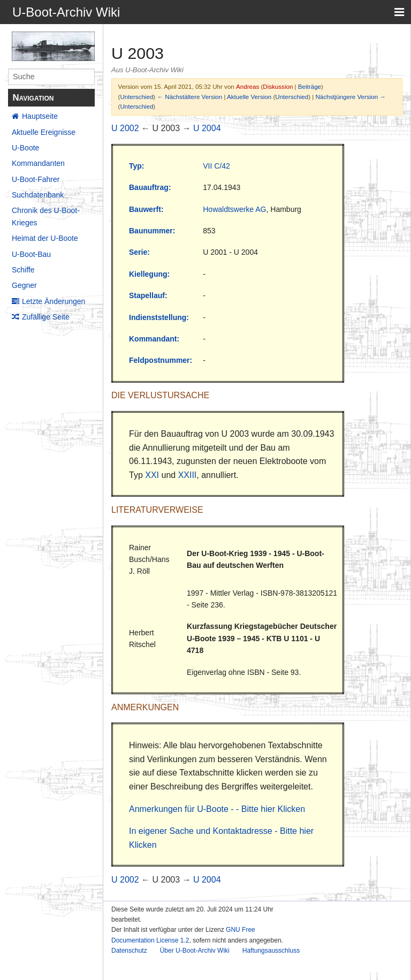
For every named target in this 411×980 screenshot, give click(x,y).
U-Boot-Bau (31, 254)
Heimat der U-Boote (45, 238)
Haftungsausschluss (271, 951)
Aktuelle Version (249, 97)
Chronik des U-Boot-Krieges (46, 216)
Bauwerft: (146, 209)
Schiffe (23, 270)
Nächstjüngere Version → (351, 97)
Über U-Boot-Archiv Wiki (195, 951)
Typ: (137, 166)
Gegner (24, 285)
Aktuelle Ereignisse (44, 132)
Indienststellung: (159, 317)
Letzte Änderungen (54, 301)
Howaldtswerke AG (234, 209)
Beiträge (310, 86)
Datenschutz (129, 951)
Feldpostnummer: (161, 360)
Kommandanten (38, 163)
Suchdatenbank (38, 195)
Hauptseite (40, 116)
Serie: (139, 252)
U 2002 (125, 128)
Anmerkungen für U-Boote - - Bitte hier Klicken (217, 809)
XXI (152, 475)
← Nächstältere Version (189, 97)
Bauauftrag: (150, 187)
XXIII (188, 475)
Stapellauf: (148, 295)
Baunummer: (152, 231)
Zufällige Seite (46, 317)
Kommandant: (154, 339)
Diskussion (278, 86)
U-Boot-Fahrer (36, 179)
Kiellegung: (149, 274)
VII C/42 (216, 166)
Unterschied (136, 97)
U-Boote (25, 148)
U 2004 (207, 128)
